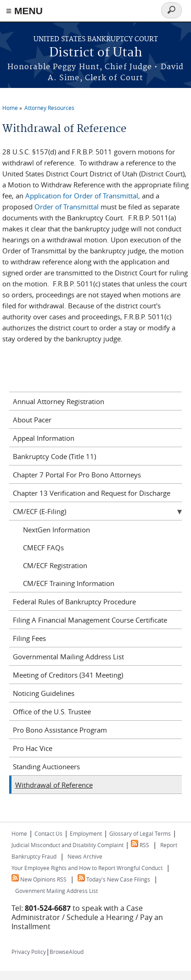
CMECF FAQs (43, 547)
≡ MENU (24, 11)
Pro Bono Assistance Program (60, 730)
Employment (86, 833)
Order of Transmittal (67, 207)
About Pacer (32, 420)
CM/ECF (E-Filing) (39, 511)
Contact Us (48, 833)
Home (10, 108)
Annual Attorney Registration (59, 401)
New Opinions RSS (39, 879)
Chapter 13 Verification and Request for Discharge (92, 493)
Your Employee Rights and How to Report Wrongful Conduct (87, 868)
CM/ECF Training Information (69, 583)
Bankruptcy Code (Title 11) (54, 456)
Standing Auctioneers (46, 766)
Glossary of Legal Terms (140, 833)
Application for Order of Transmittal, (83, 196)
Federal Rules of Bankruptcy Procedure (74, 602)
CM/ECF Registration (55, 565)
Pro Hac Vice (33, 748)
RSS (140, 845)
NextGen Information (56, 530)
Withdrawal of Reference (54, 785)
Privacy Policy (29, 952)
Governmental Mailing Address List (68, 657)
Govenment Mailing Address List (56, 891)
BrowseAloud (67, 952)
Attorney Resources (49, 108)
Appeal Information (44, 438)
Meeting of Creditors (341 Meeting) (68, 675)
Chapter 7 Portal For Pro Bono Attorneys (77, 475)
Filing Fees (29, 638)
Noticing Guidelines (44, 693)
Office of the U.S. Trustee (52, 712)
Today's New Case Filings (114, 879)
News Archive (85, 856)
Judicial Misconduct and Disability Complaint (67, 845)
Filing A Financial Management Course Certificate (90, 620)
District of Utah (96, 53)
